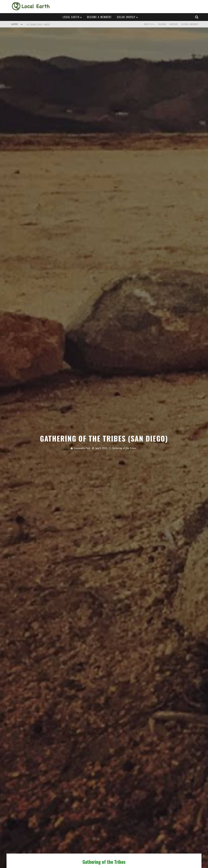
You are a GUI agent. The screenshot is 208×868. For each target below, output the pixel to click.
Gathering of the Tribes (124, 448)
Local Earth (71, 17)
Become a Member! (99, 17)
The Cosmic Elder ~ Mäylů (38, 25)
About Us (149, 24)
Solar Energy (126, 17)
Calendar (162, 24)
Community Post (82, 448)
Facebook (174, 24)
